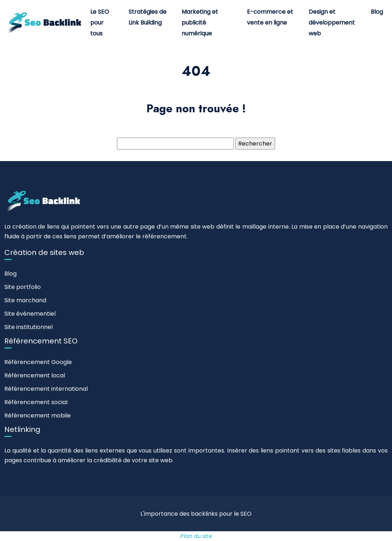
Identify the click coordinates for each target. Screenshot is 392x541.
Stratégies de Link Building (147, 17)
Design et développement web (332, 23)
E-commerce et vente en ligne (270, 17)
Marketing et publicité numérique (200, 23)
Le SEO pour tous (100, 23)
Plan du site (196, 536)
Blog (377, 12)
